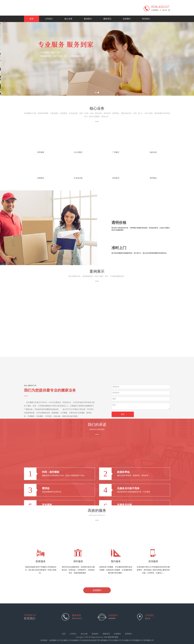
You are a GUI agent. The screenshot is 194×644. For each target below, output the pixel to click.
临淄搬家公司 (76, 640)
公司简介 (49, 19)
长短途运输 (78, 178)
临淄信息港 (86, 640)
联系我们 (146, 19)
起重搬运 (41, 178)
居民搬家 (41, 152)
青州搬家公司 (138, 640)
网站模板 (115, 637)
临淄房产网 (95, 640)
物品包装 (153, 152)
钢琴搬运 (153, 178)
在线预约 (127, 19)
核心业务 (68, 19)
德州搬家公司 (55, 640)
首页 (32, 19)
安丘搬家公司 (65, 640)
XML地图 (107, 637)
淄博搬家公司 (105, 640)
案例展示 (88, 19)
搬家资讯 (107, 19)
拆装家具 (116, 178)
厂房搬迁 (116, 152)
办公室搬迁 (78, 152)
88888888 (112, 618)
